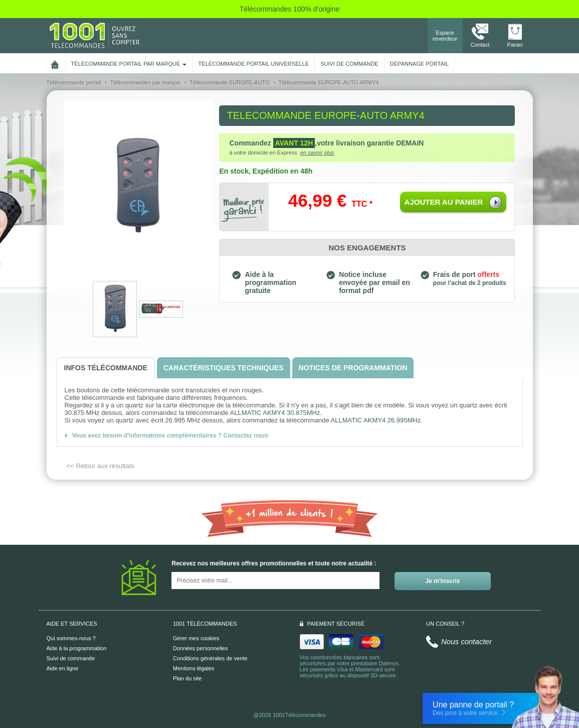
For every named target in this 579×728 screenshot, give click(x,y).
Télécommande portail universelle (254, 64)
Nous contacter (466, 641)
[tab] (106, 368)
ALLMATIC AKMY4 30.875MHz (275, 413)
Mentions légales (194, 668)
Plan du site (187, 678)
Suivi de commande (71, 658)
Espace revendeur (445, 36)
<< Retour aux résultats (101, 466)
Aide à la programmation (77, 648)
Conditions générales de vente (210, 658)
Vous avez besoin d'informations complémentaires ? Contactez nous (170, 435)
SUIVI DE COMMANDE (349, 64)
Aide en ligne (63, 668)
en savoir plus (317, 153)
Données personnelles (200, 648)
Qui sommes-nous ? (71, 638)
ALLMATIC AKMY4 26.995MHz (376, 420)
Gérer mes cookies (196, 638)
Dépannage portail (419, 64)
